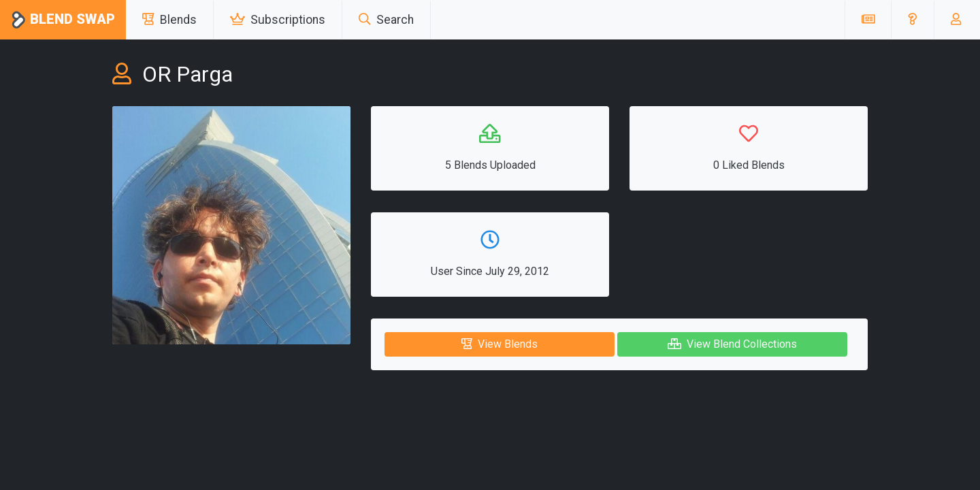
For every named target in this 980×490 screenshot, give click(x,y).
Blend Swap (63, 20)
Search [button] (386, 20)
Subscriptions (278, 20)
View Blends (500, 344)
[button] (912, 20)
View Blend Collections (732, 344)
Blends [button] (169, 20)
